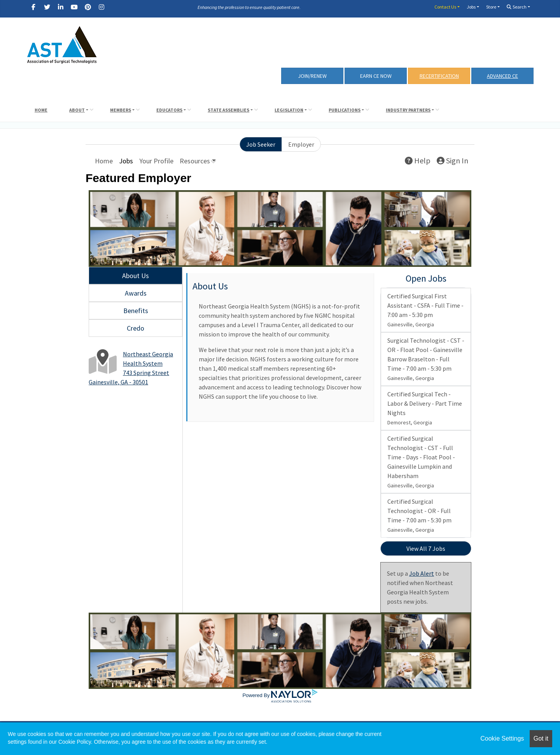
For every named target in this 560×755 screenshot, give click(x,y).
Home (41, 110)
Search (517, 7)
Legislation (289, 110)
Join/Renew (312, 76)
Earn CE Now (376, 76)
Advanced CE (502, 76)
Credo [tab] (136, 328)
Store (491, 7)
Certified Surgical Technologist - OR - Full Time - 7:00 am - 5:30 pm (419, 515)
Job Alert (422, 573)
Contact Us (445, 7)
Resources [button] (195, 161)
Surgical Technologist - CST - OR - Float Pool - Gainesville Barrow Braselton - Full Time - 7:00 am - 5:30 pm (426, 359)
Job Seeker (261, 144)
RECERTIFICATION (439, 76)
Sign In (452, 160)
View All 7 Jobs (426, 548)
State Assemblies (228, 110)
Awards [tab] (136, 293)
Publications (345, 110)
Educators (169, 110)
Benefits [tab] (136, 311)
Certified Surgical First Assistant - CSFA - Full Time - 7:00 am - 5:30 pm (425, 310)
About (77, 110)
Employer (301, 144)
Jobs (471, 7)
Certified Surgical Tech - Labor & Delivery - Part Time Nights (425, 408)
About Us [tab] (136, 276)
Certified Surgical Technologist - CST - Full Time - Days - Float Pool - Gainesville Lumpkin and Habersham (421, 462)
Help (418, 160)
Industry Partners (408, 110)
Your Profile (156, 161)
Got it (541, 738)
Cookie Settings (502, 738)
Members (121, 110)
